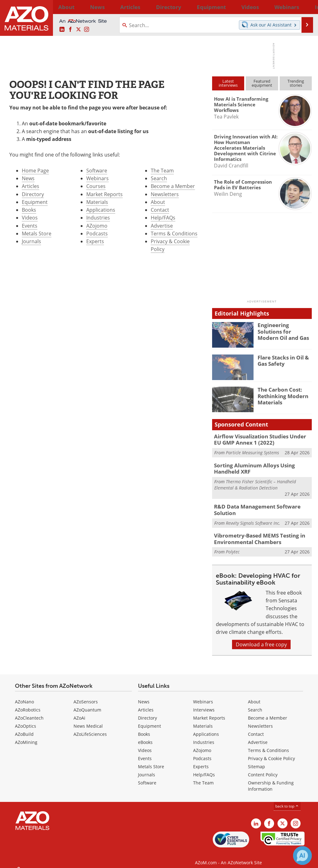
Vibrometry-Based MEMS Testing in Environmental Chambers (255, 534)
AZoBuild (24, 728)
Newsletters (165, 194)
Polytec (233, 546)
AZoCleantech (29, 712)
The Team (162, 171)
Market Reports (104, 194)
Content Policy (263, 769)
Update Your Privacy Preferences (53, 860)
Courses (96, 186)
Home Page (35, 171)
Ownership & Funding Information (271, 780)
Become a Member (173, 186)
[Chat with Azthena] (302, 856)
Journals (31, 241)
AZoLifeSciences (90, 728)
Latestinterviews (228, 83)
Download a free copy (261, 639)
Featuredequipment (262, 83)
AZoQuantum (87, 704)
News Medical (88, 720)
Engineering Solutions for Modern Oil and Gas (283, 330)
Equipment (35, 202)
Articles (31, 186)
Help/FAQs (163, 218)
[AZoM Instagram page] (87, 30)
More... (305, 7)
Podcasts (97, 234)
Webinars (97, 178)
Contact (160, 210)
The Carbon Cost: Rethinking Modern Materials (280, 395)
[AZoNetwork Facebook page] (70, 30)
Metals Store (37, 234)
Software (97, 171)
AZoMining (26, 736)
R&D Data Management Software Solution (253, 506)
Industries (98, 218)
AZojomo (97, 226)
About (158, 202)
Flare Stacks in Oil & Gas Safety (281, 360)
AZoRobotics (28, 704)
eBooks (145, 736)
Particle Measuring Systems (252, 451)
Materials (97, 202)
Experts (95, 241)
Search (159, 178)
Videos (30, 218)
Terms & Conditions (174, 234)
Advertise (162, 226)
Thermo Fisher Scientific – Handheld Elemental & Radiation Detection (255, 482)
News (28, 178)
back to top (287, 800)
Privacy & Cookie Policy (271, 752)
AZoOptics (26, 720)
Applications (101, 210)
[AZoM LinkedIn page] (62, 30)
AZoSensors (86, 696)
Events (30, 226)
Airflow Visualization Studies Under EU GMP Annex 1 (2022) (259, 439)
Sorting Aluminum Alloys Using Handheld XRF (262, 466)
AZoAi (79, 712)
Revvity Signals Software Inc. (253, 519)
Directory (143, 7)
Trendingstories (296, 83)
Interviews (204, 704)
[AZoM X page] (78, 30)
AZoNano (24, 696)
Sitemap (256, 761)
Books (29, 210)
